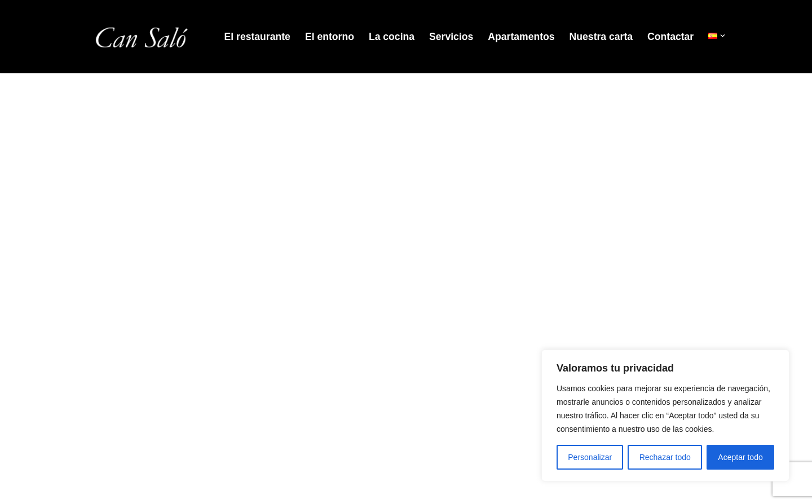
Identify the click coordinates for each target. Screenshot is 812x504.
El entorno (330, 37)
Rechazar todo (665, 457)
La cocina (392, 37)
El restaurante (257, 37)
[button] (723, 36)
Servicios (451, 37)
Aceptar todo (740, 457)
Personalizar (590, 457)
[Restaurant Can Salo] (141, 36)
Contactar (670, 37)
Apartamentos (521, 37)
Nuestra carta (601, 37)
